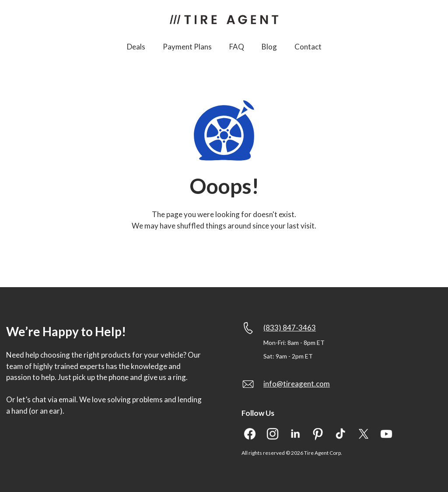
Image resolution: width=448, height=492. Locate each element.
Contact (308, 47)
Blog (269, 47)
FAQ (237, 47)
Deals (136, 47)
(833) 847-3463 (290, 328)
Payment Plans (187, 47)
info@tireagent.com (297, 384)
